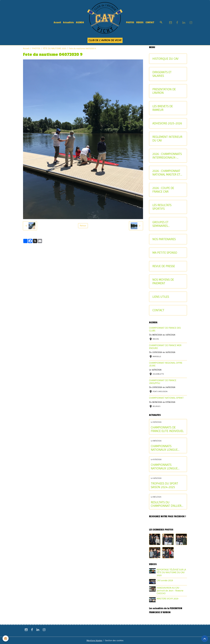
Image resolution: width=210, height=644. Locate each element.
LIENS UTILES (161, 297)
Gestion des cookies (114, 640)
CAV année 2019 (165, 580)
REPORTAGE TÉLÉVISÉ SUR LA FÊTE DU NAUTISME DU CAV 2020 (171, 572)
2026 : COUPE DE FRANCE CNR (163, 190)
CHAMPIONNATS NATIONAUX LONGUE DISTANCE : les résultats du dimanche (166, 448)
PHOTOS (130, 23)
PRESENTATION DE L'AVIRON (164, 91)
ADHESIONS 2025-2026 (167, 123)
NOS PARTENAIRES (164, 239)
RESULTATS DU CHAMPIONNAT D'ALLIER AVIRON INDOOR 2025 (166, 504)
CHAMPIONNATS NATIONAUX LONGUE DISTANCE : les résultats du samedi (166, 467)
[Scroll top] (205, 639)
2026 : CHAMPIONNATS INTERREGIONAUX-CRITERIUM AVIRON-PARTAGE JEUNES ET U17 (167, 156)
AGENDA (80, 23)
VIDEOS (140, 23)
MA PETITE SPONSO (165, 253)
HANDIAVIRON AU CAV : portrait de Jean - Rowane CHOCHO (170, 590)
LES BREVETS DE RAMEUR (163, 108)
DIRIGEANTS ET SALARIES (162, 74)
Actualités (68, 23)
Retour (83, 226)
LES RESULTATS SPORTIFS (162, 207)
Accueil (57, 23)
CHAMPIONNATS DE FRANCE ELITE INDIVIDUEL (167, 429)
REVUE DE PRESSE (164, 266)
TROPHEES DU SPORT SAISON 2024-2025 (164, 485)
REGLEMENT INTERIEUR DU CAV (167, 139)
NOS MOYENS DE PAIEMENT (163, 281)
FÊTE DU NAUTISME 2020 (55, 48)
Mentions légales (94, 640)
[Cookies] (6, 638)
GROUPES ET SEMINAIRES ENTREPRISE (160, 224)
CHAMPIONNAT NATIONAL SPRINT (166, 398)
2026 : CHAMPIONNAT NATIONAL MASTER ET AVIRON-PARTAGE (166, 173)
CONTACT (150, 23)
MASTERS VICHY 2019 (168, 598)
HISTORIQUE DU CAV (165, 59)
